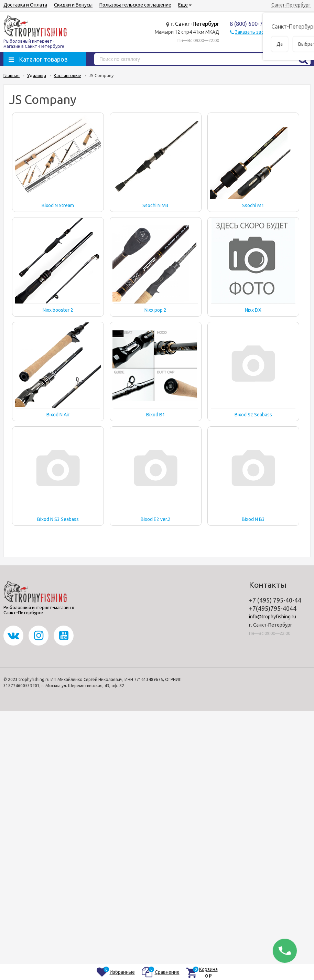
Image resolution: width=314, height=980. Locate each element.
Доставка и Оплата (25, 5)
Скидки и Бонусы (73, 5)
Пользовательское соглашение (135, 5)
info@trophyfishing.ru (273, 617)
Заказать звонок (253, 32)
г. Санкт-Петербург (195, 24)
